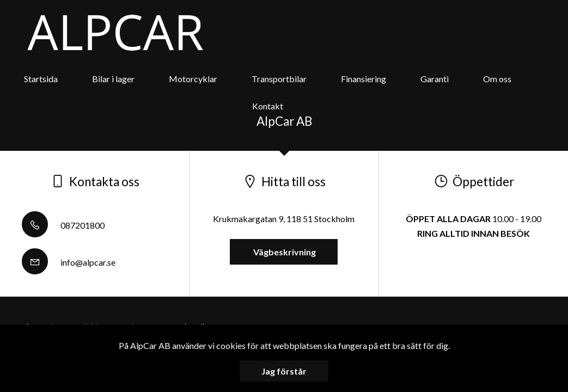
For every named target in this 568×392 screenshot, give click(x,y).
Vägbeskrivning (284, 252)
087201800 (63, 225)
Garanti (435, 79)
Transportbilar (279, 79)
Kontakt (268, 106)
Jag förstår (284, 371)
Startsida (41, 79)
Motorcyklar (193, 79)
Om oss (497, 79)
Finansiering (364, 79)
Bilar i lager (113, 79)
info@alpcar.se (69, 262)
